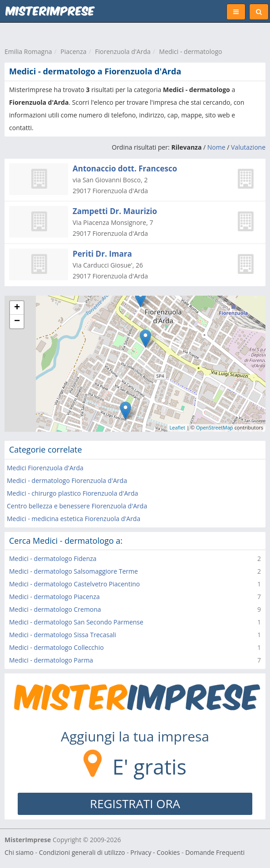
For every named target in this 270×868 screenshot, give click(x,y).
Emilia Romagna (28, 51)
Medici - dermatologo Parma (51, 660)
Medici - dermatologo (191, 51)
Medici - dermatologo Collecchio (56, 647)
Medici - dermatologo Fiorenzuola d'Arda (67, 480)
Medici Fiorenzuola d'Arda (45, 468)
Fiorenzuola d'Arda (123, 51)
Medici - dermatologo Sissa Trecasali (63, 635)
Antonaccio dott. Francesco (125, 168)
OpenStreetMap (215, 427)
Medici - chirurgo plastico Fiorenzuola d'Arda (72, 493)
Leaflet (178, 427)
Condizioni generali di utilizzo (82, 852)
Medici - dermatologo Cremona (55, 609)
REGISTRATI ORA (135, 804)
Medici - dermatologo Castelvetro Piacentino (74, 584)
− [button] (17, 322)
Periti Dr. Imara (102, 254)
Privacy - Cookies (155, 852)
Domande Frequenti (215, 852)
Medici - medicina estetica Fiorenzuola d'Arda (74, 519)
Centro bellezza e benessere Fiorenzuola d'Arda (77, 506)
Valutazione (248, 147)
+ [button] (17, 308)
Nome (216, 147)
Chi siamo (19, 852)
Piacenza (73, 51)
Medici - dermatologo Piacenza (54, 597)
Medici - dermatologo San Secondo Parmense (76, 622)
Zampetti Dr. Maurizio (115, 211)
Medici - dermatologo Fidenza (53, 558)
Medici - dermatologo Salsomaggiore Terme (74, 571)
